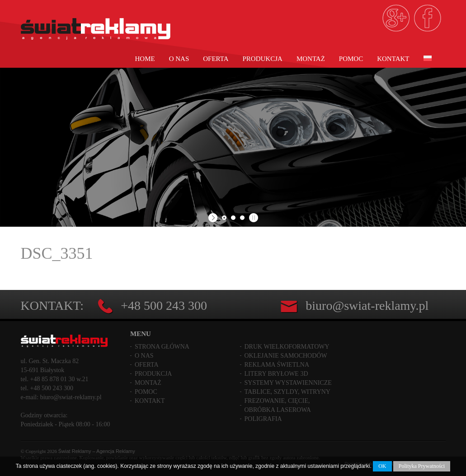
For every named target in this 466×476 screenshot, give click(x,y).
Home (145, 59)
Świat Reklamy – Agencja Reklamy (97, 451)
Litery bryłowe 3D (276, 374)
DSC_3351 (57, 253)
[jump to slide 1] (224, 218)
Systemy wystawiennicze (288, 383)
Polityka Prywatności (422, 466)
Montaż (311, 59)
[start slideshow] (214, 218)
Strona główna (162, 347)
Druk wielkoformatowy (287, 347)
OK (382, 466)
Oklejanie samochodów (286, 356)
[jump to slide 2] (233, 218)
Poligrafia (263, 419)
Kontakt (393, 59)
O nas (179, 59)
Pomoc (351, 59)
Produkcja (263, 59)
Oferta (216, 59)
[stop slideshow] (252, 218)
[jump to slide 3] (242, 218)
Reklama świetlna (277, 365)
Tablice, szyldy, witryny (287, 392)
